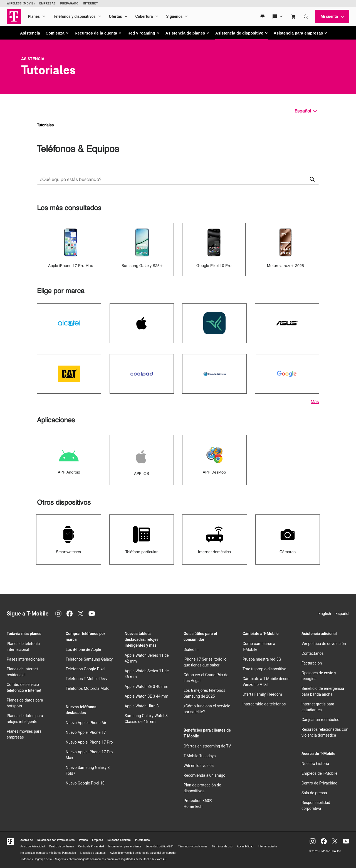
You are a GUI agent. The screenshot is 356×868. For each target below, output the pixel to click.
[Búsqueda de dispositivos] (178, 179)
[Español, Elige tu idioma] (306, 111)
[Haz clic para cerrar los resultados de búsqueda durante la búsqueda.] (312, 179)
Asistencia (30, 33)
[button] (57, 33)
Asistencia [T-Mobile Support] (33, 59)
